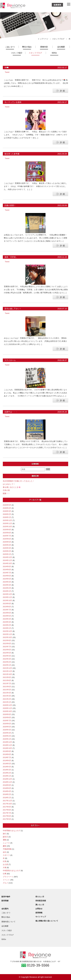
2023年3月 (7, 622)
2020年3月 (7, 733)
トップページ (43, 39)
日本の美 (6, 490)
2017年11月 (7, 801)
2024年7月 (7, 573)
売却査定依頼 (41, 901)
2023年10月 (7, 600)
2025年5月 (7, 542)
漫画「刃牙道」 (11, 257)
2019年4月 (7, 767)
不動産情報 (7, 849)
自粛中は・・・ (11, 412)
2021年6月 (7, 687)
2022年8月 (7, 644)
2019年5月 (7, 764)
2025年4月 (7, 545)
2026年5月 (7, 505)
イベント (6, 880)
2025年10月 (7, 527)
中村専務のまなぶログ (12, 831)
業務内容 (44, 47)
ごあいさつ (10, 47)
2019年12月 (7, 742)
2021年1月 (7, 702)
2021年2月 (7, 699)
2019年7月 (7, 757)
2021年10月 (7, 674)
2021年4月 (7, 693)
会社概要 (61, 47)
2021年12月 (7, 668)
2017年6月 (7, 816)
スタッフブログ (58, 39)
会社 (5, 852)
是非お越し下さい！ (13, 309)
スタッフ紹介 (17, 53)
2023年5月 (7, 616)
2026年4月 (7, 508)
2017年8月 (7, 810)
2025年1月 (7, 554)
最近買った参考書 (12, 154)
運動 (5, 840)
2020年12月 (7, 705)
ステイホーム (10, 360)
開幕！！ (6, 493)
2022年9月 (7, 640)
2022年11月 (7, 634)
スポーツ (6, 855)
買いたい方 (40, 905)
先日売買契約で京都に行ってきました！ (19, 481)
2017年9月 (7, 807)
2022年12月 (7, 631)
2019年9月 (7, 751)
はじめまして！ (9, 484)
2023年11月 (7, 597)
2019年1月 (7, 776)
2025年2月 (7, 551)
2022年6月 (7, 650)
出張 (5, 861)
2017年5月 (7, 819)
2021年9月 (7, 677)
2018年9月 (7, 785)
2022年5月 (7, 653)
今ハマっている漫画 (13, 102)
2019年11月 (7, 745)
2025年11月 (7, 523)
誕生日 (5, 837)
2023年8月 (7, 607)
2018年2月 (7, 794)
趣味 (5, 846)
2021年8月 (7, 680)
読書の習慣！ (10, 205)
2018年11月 (7, 782)
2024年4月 (7, 582)
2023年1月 (7, 628)
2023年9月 (7, 604)
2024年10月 (7, 563)
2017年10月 (7, 804)
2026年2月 (7, 514)
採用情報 (39, 913)
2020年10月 (7, 711)
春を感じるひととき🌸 (12, 487)
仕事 (5, 874)
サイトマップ (41, 917)
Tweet (7, 72)
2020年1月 (7, 739)
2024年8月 (7, 570)
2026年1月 (7, 517)
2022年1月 (7, 665)
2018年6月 (7, 788)
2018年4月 (7, 791)
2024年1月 (7, 591)
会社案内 (5, 909)
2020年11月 (7, 708)
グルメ (5, 883)
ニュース (6, 843)
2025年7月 (7, 536)
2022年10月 (7, 637)
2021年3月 (7, 696)
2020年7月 (7, 721)
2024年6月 (7, 576)
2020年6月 (7, 724)
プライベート (8, 877)
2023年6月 (7, 613)
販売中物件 (6, 897)
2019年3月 (7, 770)
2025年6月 (7, 539)
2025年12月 (7, 520)
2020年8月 (7, 717)
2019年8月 (7, 754)
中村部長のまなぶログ (12, 871)
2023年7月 (7, 610)
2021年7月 (7, 683)
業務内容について (8, 922)
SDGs (54, 53)
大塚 (5, 867)
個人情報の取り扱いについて (47, 921)
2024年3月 (7, 585)
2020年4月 (7, 730)
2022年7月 (7, 647)
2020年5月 (7, 727)
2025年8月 (7, 533)
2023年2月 (7, 625)
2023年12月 (7, 594)
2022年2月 (7, 662)
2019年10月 (7, 748)
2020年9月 (7, 714)
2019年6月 (7, 761)
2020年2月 (7, 736)
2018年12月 (7, 779)
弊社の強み (27, 47)
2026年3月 (7, 511)
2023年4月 (7, 619)
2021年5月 (7, 690)
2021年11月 (7, 671)
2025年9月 (7, 530)
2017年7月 (7, 813)
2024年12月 (7, 557)
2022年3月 (7, 659)
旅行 (5, 834)
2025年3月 (7, 548)
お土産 (5, 864)
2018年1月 (7, 798)
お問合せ (39, 909)
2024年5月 (7, 579)
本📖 (7, 68)
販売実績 (5, 901)
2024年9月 (7, 566)
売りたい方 (40, 897)
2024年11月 (7, 560)
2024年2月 (7, 588)
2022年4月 (7, 656)
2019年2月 (7, 773)
